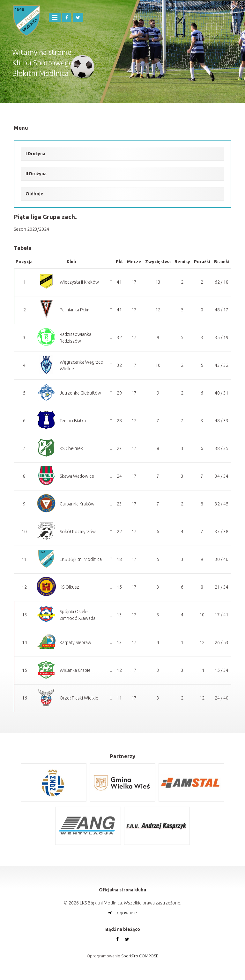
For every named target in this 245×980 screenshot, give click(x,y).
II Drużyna (36, 174)
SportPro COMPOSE (140, 956)
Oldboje (34, 194)
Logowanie (126, 913)
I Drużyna (35, 154)
